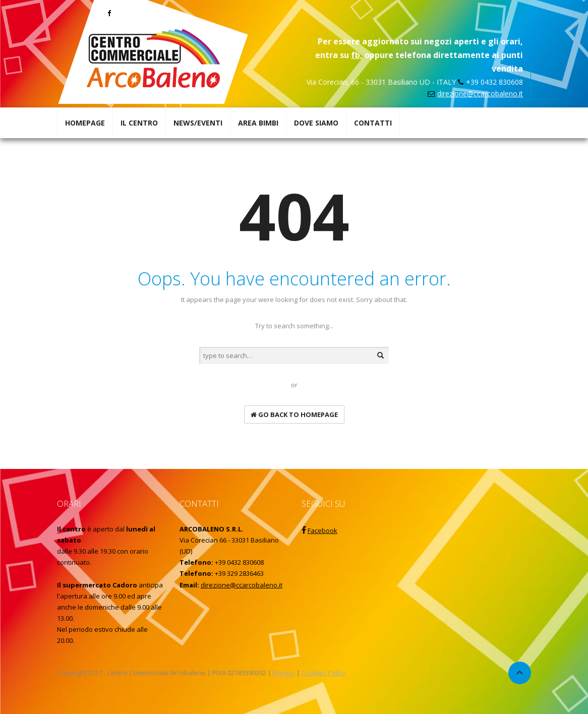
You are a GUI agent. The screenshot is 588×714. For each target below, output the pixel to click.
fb (356, 55)
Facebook (322, 530)
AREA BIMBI (258, 123)
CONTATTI (373, 123)
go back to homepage (294, 414)
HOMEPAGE (85, 123)
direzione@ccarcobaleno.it (480, 94)
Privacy (284, 673)
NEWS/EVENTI (198, 123)
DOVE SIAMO (316, 123)
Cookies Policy (324, 673)
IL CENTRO (139, 123)
